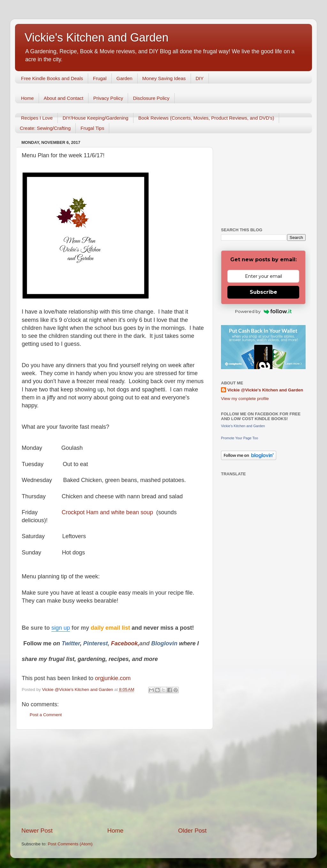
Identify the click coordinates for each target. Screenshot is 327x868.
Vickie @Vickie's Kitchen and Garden (265, 390)
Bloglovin (165, 643)
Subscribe (263, 292)
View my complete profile (245, 399)
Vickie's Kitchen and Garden (96, 37)
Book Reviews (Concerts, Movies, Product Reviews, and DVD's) (206, 118)
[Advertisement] (114, 778)
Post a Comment (46, 715)
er (77, 643)
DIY (200, 78)
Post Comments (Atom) (70, 844)
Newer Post (37, 831)
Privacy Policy (108, 98)
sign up (61, 628)
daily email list (111, 628)
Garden (125, 78)
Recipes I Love (37, 118)
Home (27, 98)
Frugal (100, 78)
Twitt (68, 643)
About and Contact (64, 98)
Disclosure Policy (151, 98)
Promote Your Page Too (240, 438)
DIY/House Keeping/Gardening (95, 118)
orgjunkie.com (112, 678)
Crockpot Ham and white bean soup (107, 512)
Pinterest (95, 643)
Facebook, (125, 643)
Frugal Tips (92, 128)
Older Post (192, 831)
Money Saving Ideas (164, 78)
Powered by (263, 311)
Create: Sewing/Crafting (45, 128)
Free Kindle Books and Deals (52, 78)
